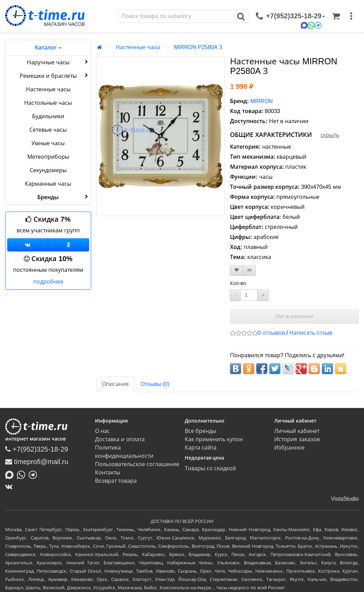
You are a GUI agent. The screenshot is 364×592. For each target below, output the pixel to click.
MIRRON (262, 101)
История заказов (297, 439)
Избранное (289, 448)
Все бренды (200, 431)
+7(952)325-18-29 (37, 449)
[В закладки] (237, 270)
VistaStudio (345, 499)
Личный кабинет (297, 431)
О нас (102, 431)
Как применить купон (214, 439)
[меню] (351, 16)
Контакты (108, 473)
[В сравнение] (249, 270)
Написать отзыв (311, 333)
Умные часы (48, 143)
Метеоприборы (48, 157)
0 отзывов (271, 333)
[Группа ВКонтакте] (28, 245)
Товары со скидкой (210, 468)
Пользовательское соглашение (137, 464)
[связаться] (290, 16)
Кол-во (238, 283)
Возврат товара (116, 481)
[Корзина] (336, 16)
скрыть (330, 135)
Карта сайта (201, 448)
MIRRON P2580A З (198, 47)
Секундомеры (48, 170)
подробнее (48, 282)
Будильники (48, 116)
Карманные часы (48, 184)
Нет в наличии (294, 316)
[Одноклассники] (68, 245)
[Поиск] (176, 16)
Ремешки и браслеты (55, 75)
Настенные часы (48, 89)
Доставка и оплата (120, 439)
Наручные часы (58, 62)
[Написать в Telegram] (35, 474)
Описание (115, 384)
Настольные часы (48, 103)
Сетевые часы (48, 130)
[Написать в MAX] (11, 474)
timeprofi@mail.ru (37, 462)
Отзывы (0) (155, 384)
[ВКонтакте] (11, 487)
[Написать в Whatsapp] (23, 474)
